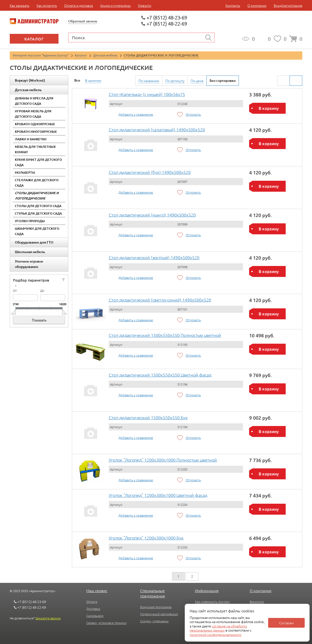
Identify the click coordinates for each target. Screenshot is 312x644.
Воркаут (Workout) (30, 80)
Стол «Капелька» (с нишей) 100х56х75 (147, 94)
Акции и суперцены (115, 5)
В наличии (93, 80)
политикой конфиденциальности (215, 635)
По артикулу (175, 81)
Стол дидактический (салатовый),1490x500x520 (157, 129)
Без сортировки (223, 80)
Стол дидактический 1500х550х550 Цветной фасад (160, 375)
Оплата (92, 601)
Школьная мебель (30, 252)
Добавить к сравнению (136, 114)
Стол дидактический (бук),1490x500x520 (150, 172)
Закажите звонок (48, 618)
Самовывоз (95, 616)
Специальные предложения (153, 593)
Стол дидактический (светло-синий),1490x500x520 (160, 300)
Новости (145, 5)
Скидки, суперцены (154, 621)
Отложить (193, 114)
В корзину (269, 108)
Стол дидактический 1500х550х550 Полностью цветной (165, 335)
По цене (197, 81)
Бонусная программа (156, 607)
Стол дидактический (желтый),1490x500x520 (154, 257)
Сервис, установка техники (106, 623)
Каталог (34, 39)
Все (77, 80)
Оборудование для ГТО (34, 242)
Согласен (286, 623)
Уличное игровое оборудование (29, 264)
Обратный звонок (83, 21)
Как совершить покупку (212, 601)
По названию (149, 81)
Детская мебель (28, 90)
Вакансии (257, 601)
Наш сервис (97, 590)
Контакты (233, 5)
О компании (257, 5)
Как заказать (19, 5)
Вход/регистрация (288, 5)
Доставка (93, 609)
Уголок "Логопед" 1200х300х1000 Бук (146, 538)
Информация (207, 590)
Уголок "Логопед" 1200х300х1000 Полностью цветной (163, 460)
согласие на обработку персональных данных (218, 628)
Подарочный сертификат (159, 614)
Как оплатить (47, 5)
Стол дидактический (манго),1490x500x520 (152, 215)
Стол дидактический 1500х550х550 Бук (148, 417)
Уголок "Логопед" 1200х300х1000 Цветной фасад (158, 495)
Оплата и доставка (78, 5)
